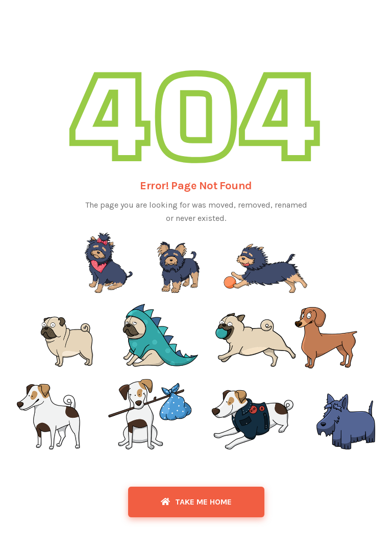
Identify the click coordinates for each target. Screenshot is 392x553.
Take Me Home (196, 502)
